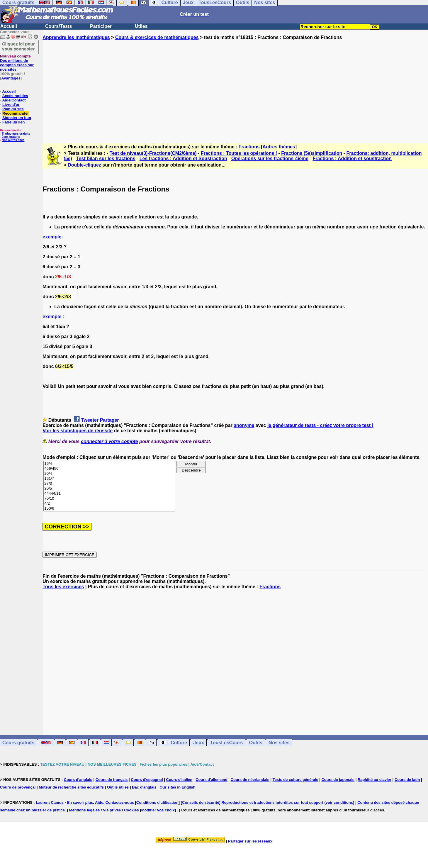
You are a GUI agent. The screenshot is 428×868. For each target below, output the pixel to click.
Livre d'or (11, 105)
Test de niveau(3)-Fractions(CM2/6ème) (153, 153)
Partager (109, 420)
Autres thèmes (279, 147)
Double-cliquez (84, 165)
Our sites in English (177, 787)
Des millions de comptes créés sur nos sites (17, 63)
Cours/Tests (58, 26)
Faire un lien (14, 122)
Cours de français (112, 780)
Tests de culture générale (295, 780)
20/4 (109, 474)
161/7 (109, 479)
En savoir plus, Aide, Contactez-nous (100, 802)
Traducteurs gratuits (16, 134)
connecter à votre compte (109, 441)
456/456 (109, 469)
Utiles (141, 26)
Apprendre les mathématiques (76, 37)
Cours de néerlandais (250, 780)
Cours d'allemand (212, 780)
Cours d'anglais (78, 780)
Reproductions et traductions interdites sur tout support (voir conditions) (288, 802)
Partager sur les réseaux (250, 841)
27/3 (109, 484)
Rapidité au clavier (374, 780)
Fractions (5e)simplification (312, 153)
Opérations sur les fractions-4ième (270, 158)
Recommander (16, 113)
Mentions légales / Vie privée (95, 810)
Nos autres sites (13, 140)
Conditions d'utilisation (157, 802)
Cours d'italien (179, 780)
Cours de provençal (18, 787)
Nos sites (279, 743)
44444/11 (109, 494)
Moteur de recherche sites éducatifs (71, 787)
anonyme (244, 425)
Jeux (198, 743)
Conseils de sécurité (201, 802)
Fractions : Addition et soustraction (352, 158)
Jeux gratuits (11, 137)
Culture (179, 743)
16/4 (109, 464)
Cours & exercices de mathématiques (157, 37)
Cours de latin (407, 780)
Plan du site (13, 109)
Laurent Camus (50, 802)
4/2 (109, 504)
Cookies (131, 810)
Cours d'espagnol (147, 780)
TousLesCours (226, 743)
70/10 (109, 499)
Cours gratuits (18, 743)
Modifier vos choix (158, 810)
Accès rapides (15, 96)
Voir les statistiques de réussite (78, 431)
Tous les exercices (63, 587)
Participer (101, 26)
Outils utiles (118, 787)
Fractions (249, 147)
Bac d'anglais (144, 787)
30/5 (109, 489)
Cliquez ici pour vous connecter (18, 46)
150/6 (109, 509)
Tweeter (90, 420)
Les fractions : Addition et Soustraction (183, 158)
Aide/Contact (14, 100)
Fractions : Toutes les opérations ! (239, 153)
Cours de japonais (338, 780)
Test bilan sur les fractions (106, 158)
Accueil (9, 26)
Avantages (11, 78)
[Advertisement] (235, 87)
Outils (256, 743)
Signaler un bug (17, 118)
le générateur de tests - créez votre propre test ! (320, 425)
